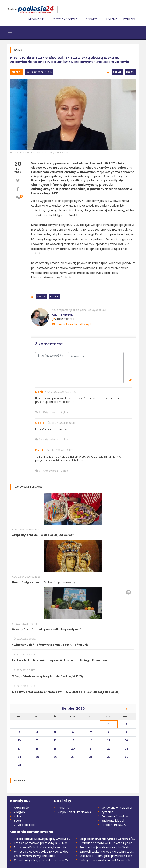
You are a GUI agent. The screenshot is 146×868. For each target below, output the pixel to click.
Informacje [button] (36, 19)
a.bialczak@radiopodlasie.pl (71, 324)
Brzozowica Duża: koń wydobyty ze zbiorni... (42, 847)
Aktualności (22, 808)
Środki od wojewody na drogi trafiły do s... (107, 847)
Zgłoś (64, 412)
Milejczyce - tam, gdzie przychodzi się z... (107, 856)
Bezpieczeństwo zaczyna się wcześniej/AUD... (108, 839)
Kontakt (129, 19)
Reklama (112, 19)
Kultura (19, 816)
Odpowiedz (50, 412)
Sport (18, 821)
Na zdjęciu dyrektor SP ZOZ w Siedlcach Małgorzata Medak (39, 152)
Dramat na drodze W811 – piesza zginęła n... (108, 843)
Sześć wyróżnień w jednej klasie (35, 856)
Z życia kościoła (24, 825)
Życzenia (107, 812)
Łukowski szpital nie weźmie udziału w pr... (107, 852)
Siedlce (12, 9)
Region (130, 72)
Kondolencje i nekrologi (117, 808)
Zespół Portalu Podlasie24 (75, 812)
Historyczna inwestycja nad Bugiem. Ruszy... (108, 860)
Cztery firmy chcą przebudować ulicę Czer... (42, 860)
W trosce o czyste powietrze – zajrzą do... (41, 852)
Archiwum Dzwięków (115, 816)
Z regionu (20, 812)
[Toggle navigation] (10, 32)
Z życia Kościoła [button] (66, 19)
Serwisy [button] (92, 19)
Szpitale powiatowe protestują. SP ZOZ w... (42, 843)
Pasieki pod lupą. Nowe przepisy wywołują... (42, 839)
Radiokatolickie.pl (113, 821)
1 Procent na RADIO (114, 825)
